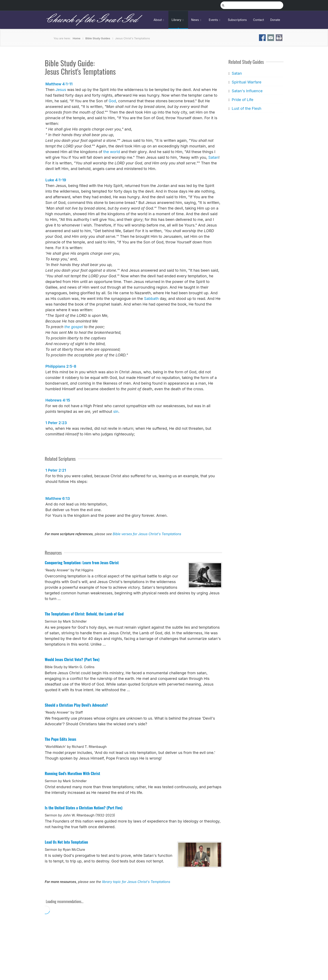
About (159, 20)
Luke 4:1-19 (56, 180)
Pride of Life (242, 100)
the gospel (74, 327)
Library (178, 20)
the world (112, 152)
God (112, 101)
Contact (259, 20)
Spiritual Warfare (246, 82)
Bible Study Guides (98, 38)
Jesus (61, 90)
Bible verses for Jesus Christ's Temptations (147, 534)
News (197, 20)
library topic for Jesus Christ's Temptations (136, 882)
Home (77, 38)
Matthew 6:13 (58, 498)
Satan (213, 157)
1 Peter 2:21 (56, 470)
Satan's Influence (247, 91)
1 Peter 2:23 (56, 423)
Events (215, 20)
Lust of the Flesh (246, 108)
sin (116, 411)
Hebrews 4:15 (58, 400)
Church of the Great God (91, 20)
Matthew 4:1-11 (59, 84)
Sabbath (151, 299)
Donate (275, 20)
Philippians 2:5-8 (61, 366)
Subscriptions (237, 20)
